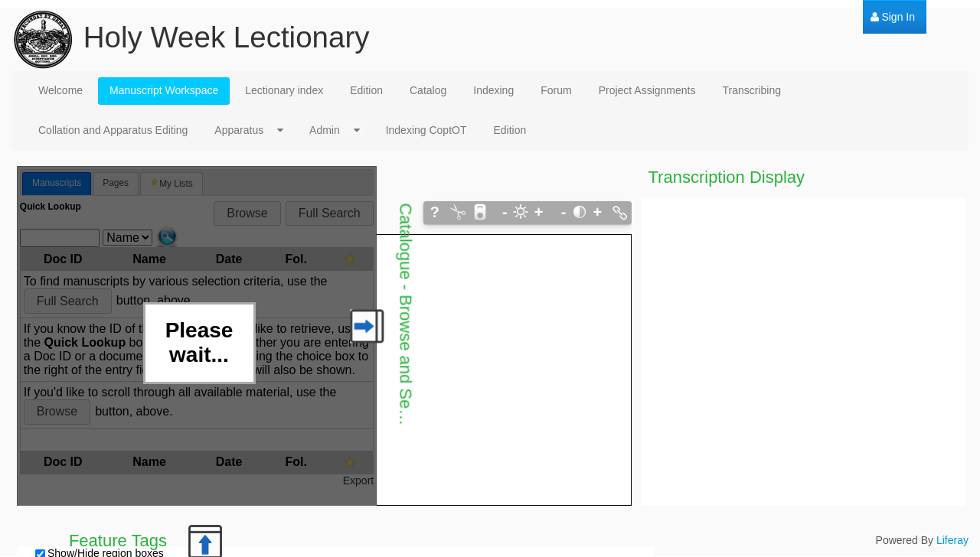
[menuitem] (893, 17)
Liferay (952, 540)
